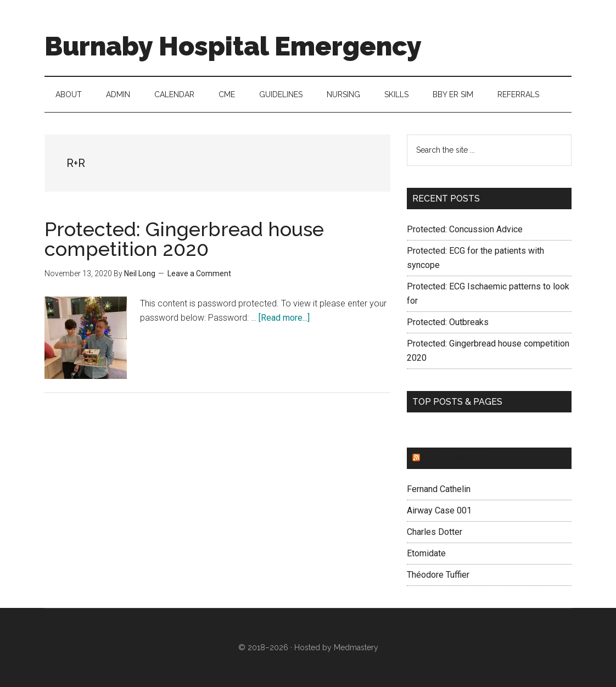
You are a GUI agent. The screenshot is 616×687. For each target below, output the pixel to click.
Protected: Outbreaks (448, 322)
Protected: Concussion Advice (465, 229)
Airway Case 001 (439, 510)
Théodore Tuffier (438, 575)
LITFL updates (457, 458)
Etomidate (426, 553)
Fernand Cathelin (439, 489)
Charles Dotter (435, 532)
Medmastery (356, 647)
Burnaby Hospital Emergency (233, 46)
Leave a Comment (199, 273)
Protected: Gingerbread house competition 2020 (184, 239)
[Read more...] (284, 318)
